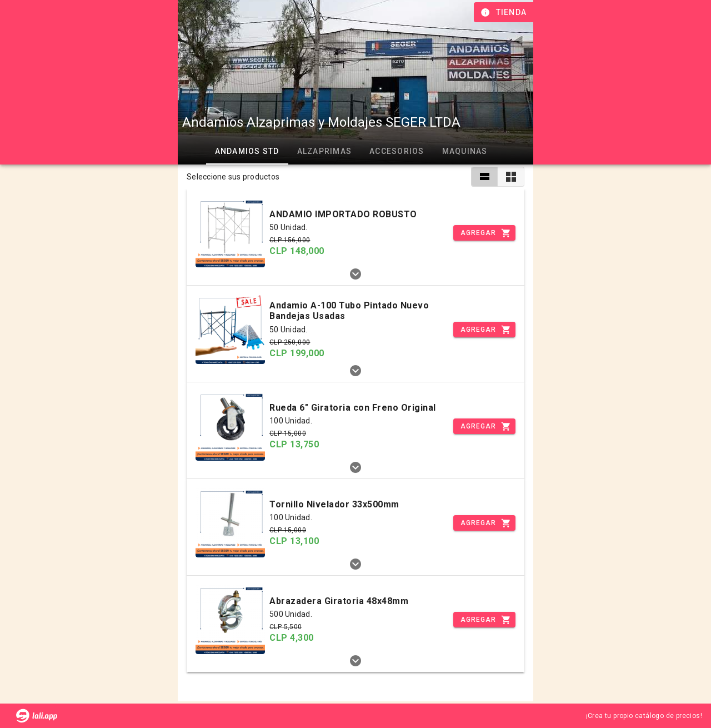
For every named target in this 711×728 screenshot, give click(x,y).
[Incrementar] (484, 233)
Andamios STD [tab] (247, 151)
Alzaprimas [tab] (325, 151)
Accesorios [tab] (397, 151)
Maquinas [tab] (465, 151)
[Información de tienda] (505, 12)
